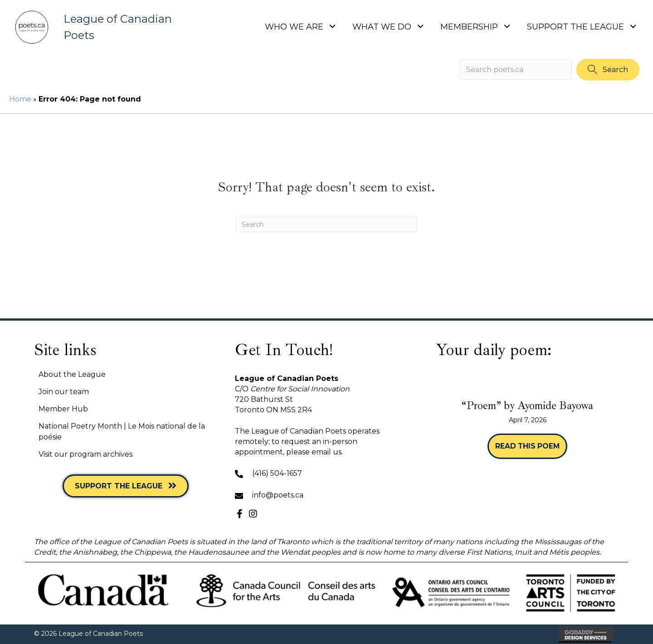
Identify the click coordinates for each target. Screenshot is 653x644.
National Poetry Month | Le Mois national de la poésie (122, 431)
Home (20, 99)
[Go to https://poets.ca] (101, 27)
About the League (72, 374)
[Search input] (516, 70)
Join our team (64, 392)
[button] (332, 26)
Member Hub (63, 409)
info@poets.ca (278, 495)
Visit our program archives (85, 454)
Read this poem (531, 446)
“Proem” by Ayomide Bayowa (527, 405)
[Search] (326, 224)
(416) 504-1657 (277, 473)
